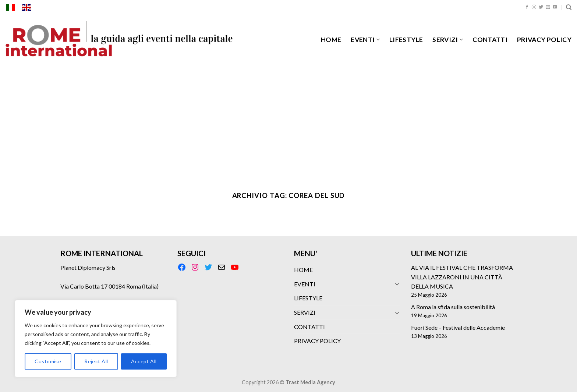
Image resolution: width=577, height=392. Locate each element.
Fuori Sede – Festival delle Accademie (458, 327)
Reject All (96, 361)
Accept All (144, 361)
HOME (331, 40)
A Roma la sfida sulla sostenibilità (453, 307)
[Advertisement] (288, 125)
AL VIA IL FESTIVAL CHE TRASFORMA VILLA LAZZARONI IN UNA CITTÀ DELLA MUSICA (462, 277)
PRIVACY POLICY (544, 40)
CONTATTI (490, 40)
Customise (48, 361)
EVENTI (365, 40)
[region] (96, 339)
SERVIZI (448, 40)
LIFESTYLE (406, 40)
